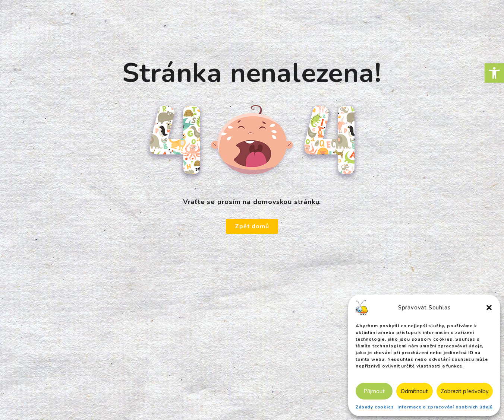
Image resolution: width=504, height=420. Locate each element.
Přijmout (374, 391)
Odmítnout (414, 391)
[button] (494, 73)
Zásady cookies (375, 407)
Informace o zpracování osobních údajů (445, 407)
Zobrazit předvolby (465, 391)
